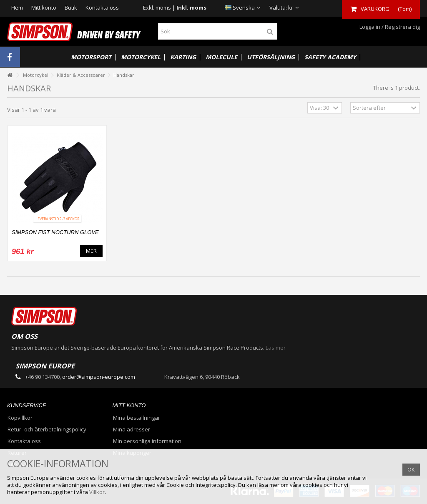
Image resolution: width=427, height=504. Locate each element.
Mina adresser (132, 430)
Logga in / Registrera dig (389, 27)
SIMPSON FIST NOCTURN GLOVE (55, 232)
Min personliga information (147, 441)
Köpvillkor (20, 418)
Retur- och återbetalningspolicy (47, 430)
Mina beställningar (137, 418)
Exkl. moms (157, 8)
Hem (17, 8)
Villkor (97, 492)
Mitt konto (44, 8)
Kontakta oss (102, 8)
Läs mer (276, 348)
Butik (71, 8)
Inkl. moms (191, 8)
